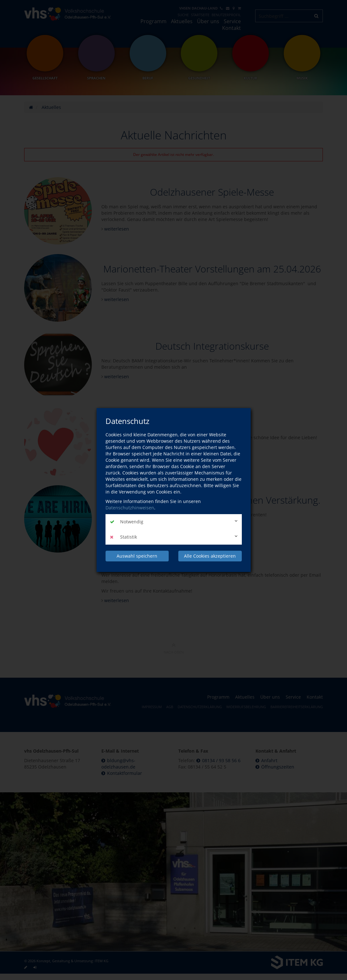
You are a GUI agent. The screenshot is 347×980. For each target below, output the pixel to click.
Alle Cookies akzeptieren (210, 556)
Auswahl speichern (137, 556)
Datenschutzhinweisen (130, 508)
